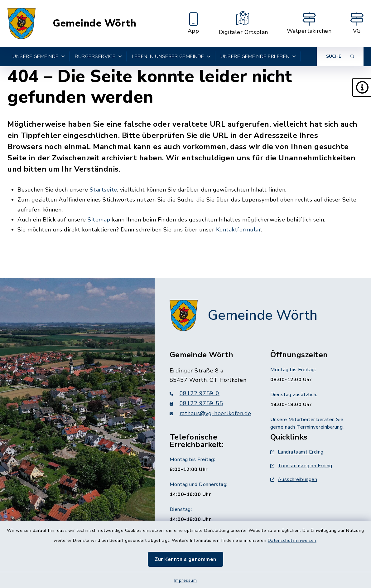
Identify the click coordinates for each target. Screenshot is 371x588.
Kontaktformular (239, 230)
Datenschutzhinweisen (292, 540)
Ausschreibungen (294, 479)
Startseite (104, 190)
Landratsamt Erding (297, 452)
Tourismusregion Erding (301, 466)
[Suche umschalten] (340, 56)
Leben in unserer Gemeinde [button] (171, 56)
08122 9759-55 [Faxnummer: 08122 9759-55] (196, 403)
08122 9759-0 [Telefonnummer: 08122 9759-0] (195, 393)
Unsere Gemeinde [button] (39, 56)
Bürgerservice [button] (98, 56)
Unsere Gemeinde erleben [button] (258, 56)
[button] (362, 87)
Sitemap (99, 220)
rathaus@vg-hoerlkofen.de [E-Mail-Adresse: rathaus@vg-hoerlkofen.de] (210, 413)
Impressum (186, 580)
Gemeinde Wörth (94, 23)
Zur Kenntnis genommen (185, 559)
